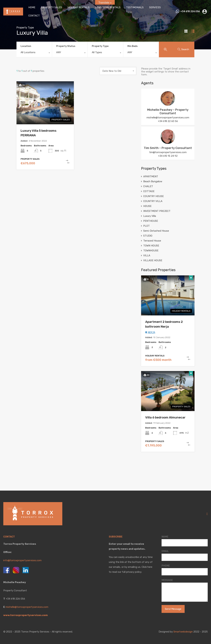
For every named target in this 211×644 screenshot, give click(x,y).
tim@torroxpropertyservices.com (168, 152)
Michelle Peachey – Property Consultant (168, 112)
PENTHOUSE (151, 221)
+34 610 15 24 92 (168, 156)
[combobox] (34, 53)
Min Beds (133, 46)
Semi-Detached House (156, 231)
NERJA (150, 332)
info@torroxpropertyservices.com (22, 560)
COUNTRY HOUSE (153, 196)
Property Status (66, 46)
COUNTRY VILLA (153, 201)
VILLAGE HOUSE (153, 260)
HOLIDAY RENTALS (79, 7)
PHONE (166, 566)
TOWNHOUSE (151, 251)
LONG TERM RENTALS (108, 7)
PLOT (146, 226)
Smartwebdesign (183, 632)
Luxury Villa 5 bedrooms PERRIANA (38, 133)
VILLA (147, 255)
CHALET (148, 186)
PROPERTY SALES (51, 7)
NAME (165, 537)
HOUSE (147, 206)
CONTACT (34, 16)
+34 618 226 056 (190, 12)
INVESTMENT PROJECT (157, 211)
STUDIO (148, 236)
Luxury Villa (150, 216)
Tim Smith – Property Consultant (168, 148)
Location (26, 46)
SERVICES (155, 7)
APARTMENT (151, 176)
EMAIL (165, 551)
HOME (32, 7)
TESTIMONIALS (135, 7)
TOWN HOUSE (151, 246)
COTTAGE (149, 191)
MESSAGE (167, 580)
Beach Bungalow (153, 181)
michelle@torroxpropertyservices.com (168, 118)
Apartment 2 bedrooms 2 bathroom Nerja (164, 324)
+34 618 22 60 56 (168, 121)
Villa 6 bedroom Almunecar (165, 417)
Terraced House (152, 241)
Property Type (100, 46)
